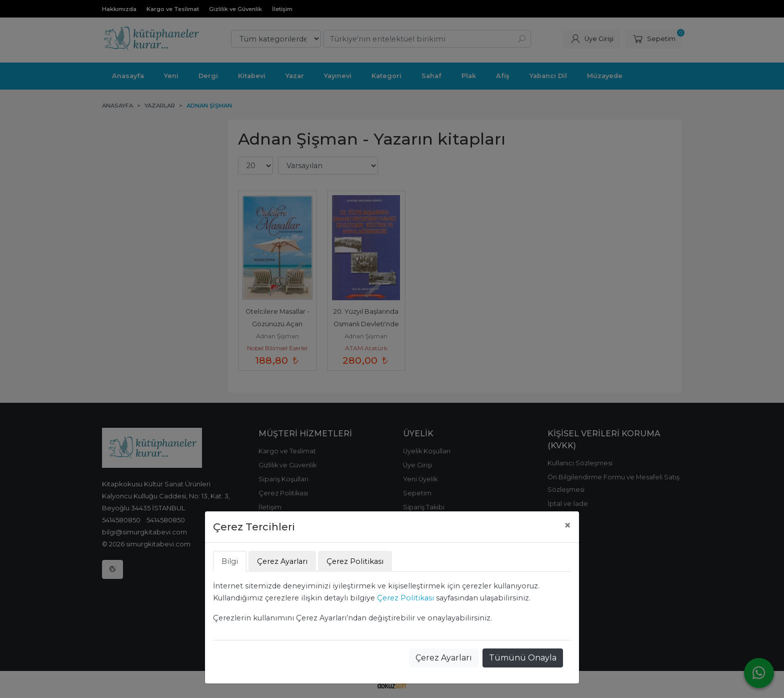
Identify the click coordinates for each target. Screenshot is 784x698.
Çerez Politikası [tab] (355, 561)
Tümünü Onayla (523, 658)
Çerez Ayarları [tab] (282, 561)
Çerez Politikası (405, 598)
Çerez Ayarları (444, 658)
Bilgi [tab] (230, 561)
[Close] (567, 525)
